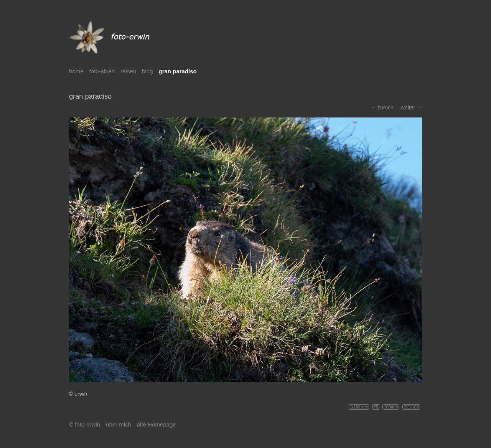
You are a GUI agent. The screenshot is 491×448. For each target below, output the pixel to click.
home (76, 71)
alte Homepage (157, 424)
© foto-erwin (85, 424)
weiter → (411, 107)
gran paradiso (177, 71)
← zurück (382, 107)
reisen (128, 71)
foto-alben (102, 71)
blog (147, 71)
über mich (119, 424)
